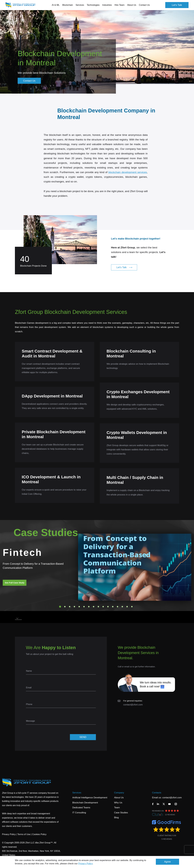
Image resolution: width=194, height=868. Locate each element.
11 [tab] (108, 607)
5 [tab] (79, 607)
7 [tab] (89, 607)
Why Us (118, 803)
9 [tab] (98, 607)
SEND (83, 737)
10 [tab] (103, 607)
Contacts (157, 793)
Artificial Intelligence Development (90, 798)
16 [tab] (132, 607)
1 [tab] (60, 607)
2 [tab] (65, 607)
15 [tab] (127, 607)
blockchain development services (128, 179)
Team (117, 808)
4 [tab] (74, 607)
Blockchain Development (85, 803)
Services (77, 793)
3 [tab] (70, 607)
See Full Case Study (15, 583)
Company (119, 793)
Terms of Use (24, 834)
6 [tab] (84, 607)
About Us (119, 798)
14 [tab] (122, 607)
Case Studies (121, 813)
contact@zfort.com (133, 705)
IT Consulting (79, 813)
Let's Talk (177, 5)
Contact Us (144, 5)
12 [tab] (113, 607)
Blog (116, 818)
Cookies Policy (39, 834)
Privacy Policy (85, 864)
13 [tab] (118, 607)
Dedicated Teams (81, 808)
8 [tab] (94, 607)
